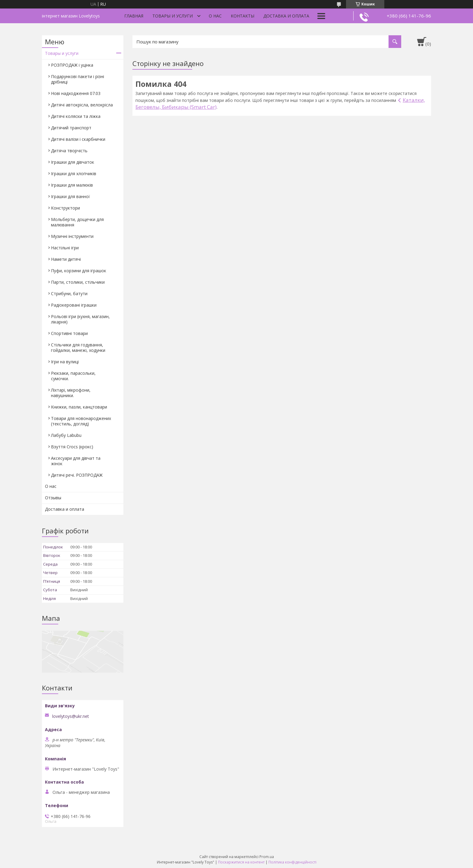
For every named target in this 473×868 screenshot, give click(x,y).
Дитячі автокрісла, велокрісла (82, 105)
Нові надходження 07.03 (76, 93)
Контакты (243, 16)
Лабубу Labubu (66, 435)
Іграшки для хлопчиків (74, 174)
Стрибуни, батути (69, 294)
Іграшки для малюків (72, 185)
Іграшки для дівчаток (73, 162)
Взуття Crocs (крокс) (72, 447)
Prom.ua (267, 857)
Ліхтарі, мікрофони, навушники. (71, 393)
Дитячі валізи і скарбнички (78, 139)
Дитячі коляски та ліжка (76, 116)
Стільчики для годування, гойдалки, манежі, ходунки (78, 347)
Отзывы (53, 498)
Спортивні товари (69, 333)
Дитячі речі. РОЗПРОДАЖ (77, 475)
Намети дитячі (66, 259)
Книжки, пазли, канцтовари (79, 407)
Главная (134, 16)
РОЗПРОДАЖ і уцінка (72, 65)
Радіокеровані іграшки (74, 305)
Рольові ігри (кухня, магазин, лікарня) (80, 319)
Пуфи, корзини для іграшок (79, 271)
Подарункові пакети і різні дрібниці (78, 79)
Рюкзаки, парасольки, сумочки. (73, 376)
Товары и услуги (173, 16)
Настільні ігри (65, 248)
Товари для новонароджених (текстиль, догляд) (81, 421)
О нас (215, 16)
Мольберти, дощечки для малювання (77, 222)
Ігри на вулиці (65, 362)
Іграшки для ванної (70, 196)
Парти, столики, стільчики (78, 282)
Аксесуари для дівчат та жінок (76, 461)
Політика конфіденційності (292, 862)
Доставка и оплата (286, 16)
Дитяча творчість (69, 151)
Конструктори (65, 208)
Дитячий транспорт (71, 128)
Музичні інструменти (72, 236)
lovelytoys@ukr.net (71, 716)
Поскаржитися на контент (241, 862)
